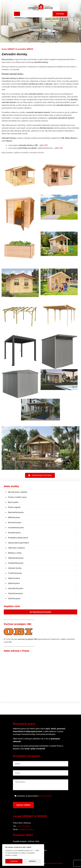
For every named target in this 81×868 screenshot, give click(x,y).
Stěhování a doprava (16, 548)
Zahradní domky (15, 568)
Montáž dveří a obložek (18, 492)
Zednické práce (14, 598)
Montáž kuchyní (15, 522)
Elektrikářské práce (16, 512)
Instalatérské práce (16, 528)
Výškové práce (14, 583)
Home (28, 34)
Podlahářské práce (16, 563)
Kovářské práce (14, 533)
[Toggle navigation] (17, 14)
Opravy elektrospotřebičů (18, 543)
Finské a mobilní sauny (17, 497)
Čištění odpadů (14, 507)
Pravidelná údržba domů (18, 538)
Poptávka (60, 14)
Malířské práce (14, 517)
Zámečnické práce (15, 593)
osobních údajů (45, 796)
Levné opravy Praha (54, 863)
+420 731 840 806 (24, 826)
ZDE (46, 145)
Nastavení (32, 861)
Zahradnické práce (16, 588)
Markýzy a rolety (15, 553)
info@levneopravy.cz (27, 829)
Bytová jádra (13, 502)
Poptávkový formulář (40, 612)
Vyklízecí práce (14, 578)
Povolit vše (14, 861)
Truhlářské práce (15, 573)
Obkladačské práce (16, 558)
